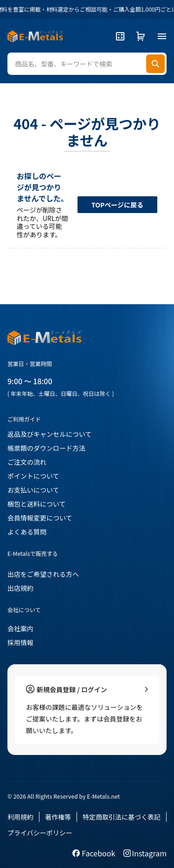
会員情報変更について (40, 518)
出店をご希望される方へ (43, 574)
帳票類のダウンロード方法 (46, 448)
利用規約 (20, 817)
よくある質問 (27, 532)
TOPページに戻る (117, 205)
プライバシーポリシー (40, 833)
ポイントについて (33, 476)
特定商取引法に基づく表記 (122, 817)
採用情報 (20, 642)
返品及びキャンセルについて (50, 434)
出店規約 (20, 588)
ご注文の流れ (27, 462)
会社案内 (20, 628)
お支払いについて (33, 490)
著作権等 (58, 817)
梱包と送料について (37, 504)
